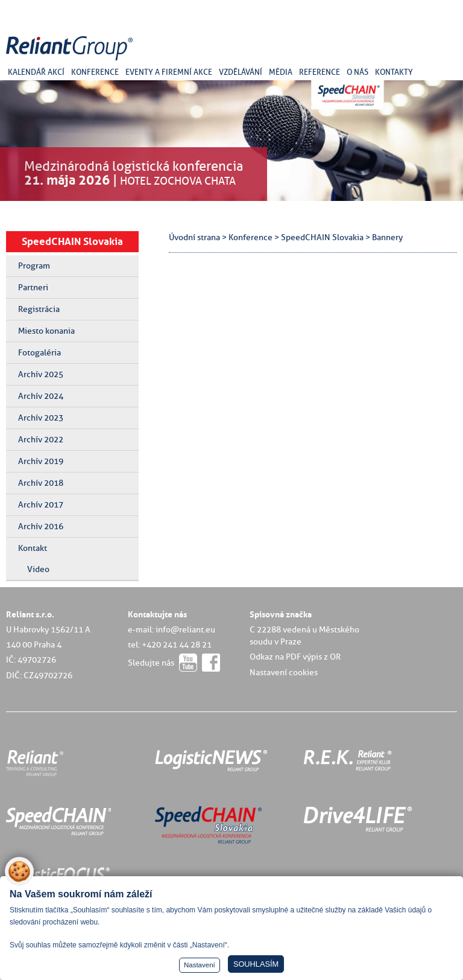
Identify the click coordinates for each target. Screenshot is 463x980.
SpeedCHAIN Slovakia (72, 241)
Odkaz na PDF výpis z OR (295, 657)
